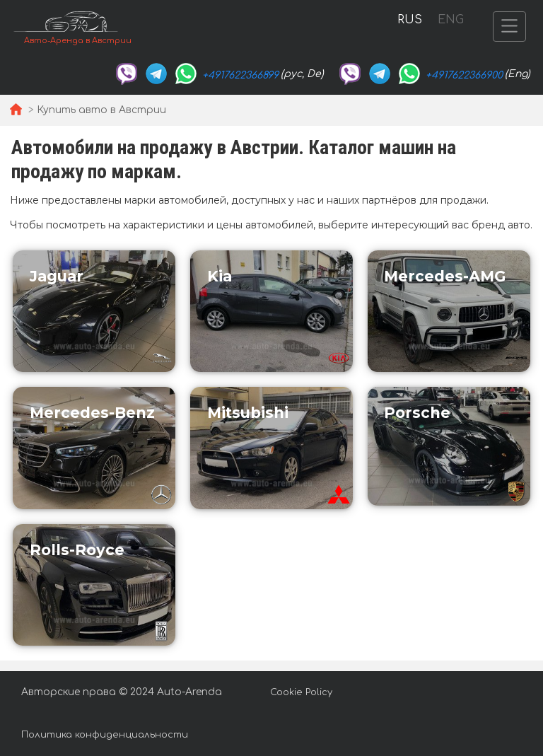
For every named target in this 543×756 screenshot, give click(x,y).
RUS (410, 20)
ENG (450, 20)
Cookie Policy (301, 692)
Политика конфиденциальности (105, 735)
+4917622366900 (464, 75)
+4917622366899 (240, 75)
